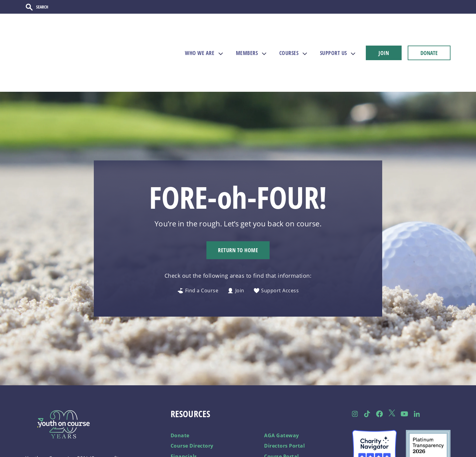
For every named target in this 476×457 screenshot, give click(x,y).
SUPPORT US (333, 38)
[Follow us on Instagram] (355, 382)
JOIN (384, 38)
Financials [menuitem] (184, 424)
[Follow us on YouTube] (404, 382)
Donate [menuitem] (180, 404)
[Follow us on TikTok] (367, 382)
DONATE (429, 38)
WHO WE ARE (200, 38)
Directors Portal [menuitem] (284, 414)
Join (236, 259)
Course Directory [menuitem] (192, 414)
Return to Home (238, 218)
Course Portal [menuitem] (282, 424)
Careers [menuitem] (180, 435)
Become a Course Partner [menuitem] (296, 435)
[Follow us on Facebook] (380, 382)
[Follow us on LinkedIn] (417, 382)
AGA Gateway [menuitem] (282, 404)
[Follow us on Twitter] (392, 382)
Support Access (276, 259)
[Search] (57, 8)
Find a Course (198, 259)
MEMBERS (247, 38)
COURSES (289, 38)
